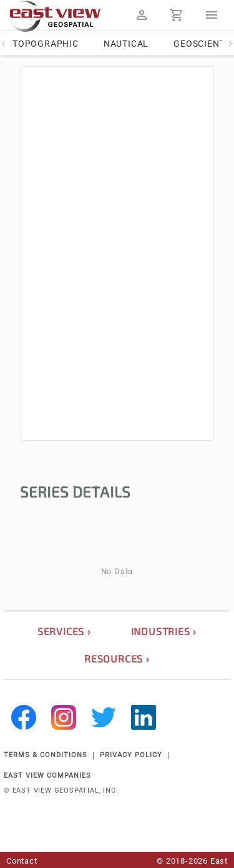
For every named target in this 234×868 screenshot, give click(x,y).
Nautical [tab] (126, 44)
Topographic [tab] (46, 44)
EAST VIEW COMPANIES (47, 776)
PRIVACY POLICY (131, 755)
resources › (117, 658)
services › (64, 631)
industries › (164, 631)
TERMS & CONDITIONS (46, 755)
